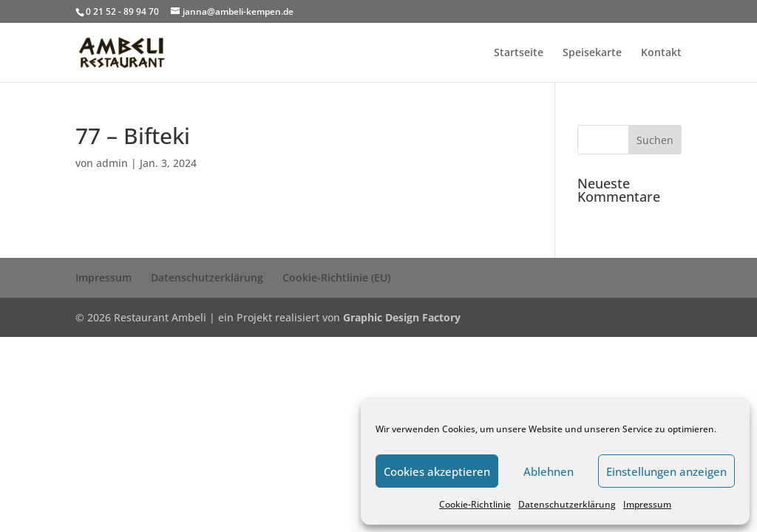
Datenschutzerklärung (567, 504)
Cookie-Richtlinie (475, 504)
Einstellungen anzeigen (666, 471)
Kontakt (661, 53)
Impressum (647, 504)
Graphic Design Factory (402, 317)
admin (112, 163)
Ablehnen (549, 471)
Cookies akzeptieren (437, 471)
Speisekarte (592, 53)
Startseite (519, 53)
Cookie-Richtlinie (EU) (336, 277)
